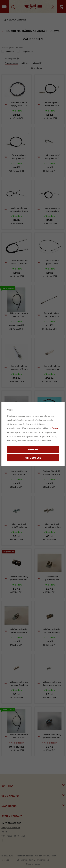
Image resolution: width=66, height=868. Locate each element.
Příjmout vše (33, 458)
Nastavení (33, 449)
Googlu (55, 428)
